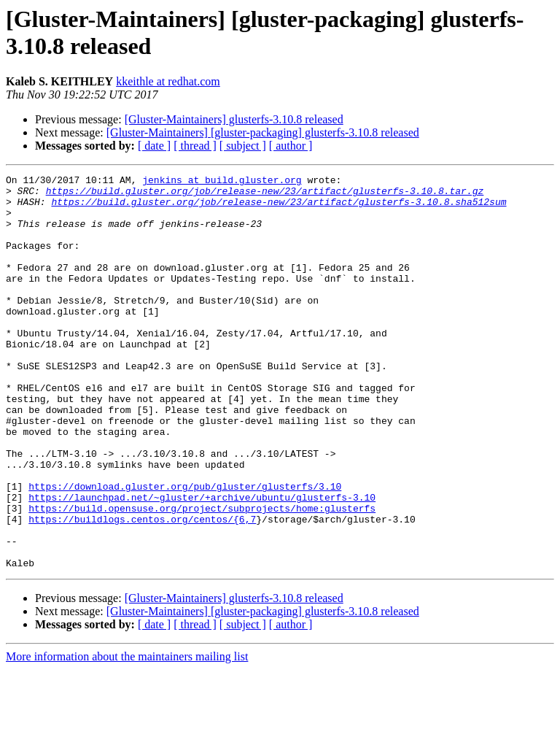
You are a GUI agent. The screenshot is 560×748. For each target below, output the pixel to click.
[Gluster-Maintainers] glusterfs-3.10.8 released (234, 119)
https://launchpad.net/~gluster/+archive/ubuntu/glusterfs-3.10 (202, 563)
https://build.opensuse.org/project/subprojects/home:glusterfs (202, 576)
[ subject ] (243, 146)
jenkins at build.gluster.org (222, 182)
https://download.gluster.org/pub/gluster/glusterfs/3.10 (185, 550)
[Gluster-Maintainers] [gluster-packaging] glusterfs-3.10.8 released (263, 132)
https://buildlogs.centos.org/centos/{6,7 (142, 589)
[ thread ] (195, 146)
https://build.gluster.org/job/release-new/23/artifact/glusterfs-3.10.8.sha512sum (279, 208)
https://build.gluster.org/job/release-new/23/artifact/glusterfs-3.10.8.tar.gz (265, 195)
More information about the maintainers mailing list (127, 735)
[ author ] (291, 146)
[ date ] (154, 146)
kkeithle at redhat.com (168, 81)
